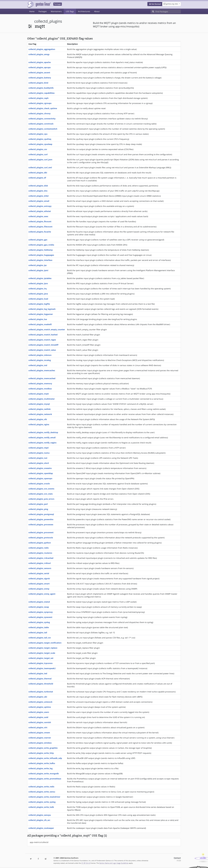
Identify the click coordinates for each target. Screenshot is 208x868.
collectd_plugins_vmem (39, 733)
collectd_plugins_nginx (39, 424)
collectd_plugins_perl (38, 504)
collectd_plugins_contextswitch (43, 129)
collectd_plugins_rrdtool (40, 563)
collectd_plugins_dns (38, 191)
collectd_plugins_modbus (40, 389)
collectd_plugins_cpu (38, 134)
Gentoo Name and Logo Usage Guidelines (114, 863)
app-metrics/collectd (39, 842)
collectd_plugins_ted (38, 673)
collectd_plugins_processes (41, 525)
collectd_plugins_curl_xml (40, 167)
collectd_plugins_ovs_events (41, 489)
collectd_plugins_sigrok (39, 579)
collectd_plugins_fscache (40, 232)
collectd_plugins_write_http (41, 753)
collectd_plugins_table (39, 627)
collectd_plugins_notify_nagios (42, 443)
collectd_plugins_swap (39, 607)
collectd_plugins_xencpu (40, 815)
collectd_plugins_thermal (40, 679)
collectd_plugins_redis (39, 548)
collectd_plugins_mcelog (40, 360)
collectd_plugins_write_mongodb (44, 774)
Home (32, 11)
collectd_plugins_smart (39, 584)
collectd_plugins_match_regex (42, 340)
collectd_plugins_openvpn (40, 478)
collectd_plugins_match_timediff (43, 345)
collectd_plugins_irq (38, 289)
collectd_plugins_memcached (42, 378)
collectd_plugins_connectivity (42, 119)
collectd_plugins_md (38, 365)
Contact (177, 858)
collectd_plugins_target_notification (45, 643)
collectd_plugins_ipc (38, 265)
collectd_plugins (48, 21)
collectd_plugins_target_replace (43, 648)
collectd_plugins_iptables (40, 278)
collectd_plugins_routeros (40, 553)
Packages (43, 11)
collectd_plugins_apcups (40, 67)
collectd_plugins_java (38, 294)
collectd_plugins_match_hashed (43, 335)
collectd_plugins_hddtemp (41, 250)
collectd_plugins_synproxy (41, 612)
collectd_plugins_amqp (39, 54)
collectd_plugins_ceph (38, 98)
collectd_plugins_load (38, 299)
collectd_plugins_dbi (38, 173)
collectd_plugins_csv (38, 149)
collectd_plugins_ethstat (40, 211)
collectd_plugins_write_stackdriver (44, 797)
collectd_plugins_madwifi (40, 324)
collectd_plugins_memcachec (42, 370)
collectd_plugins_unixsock (40, 702)
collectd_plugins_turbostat (41, 692)
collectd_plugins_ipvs (38, 283)
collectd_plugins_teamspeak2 (42, 668)
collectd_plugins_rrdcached (41, 558)
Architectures (84, 11)
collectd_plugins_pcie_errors (41, 499)
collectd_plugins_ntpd (38, 448)
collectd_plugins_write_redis (41, 787)
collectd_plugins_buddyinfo (41, 88)
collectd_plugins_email (39, 201)
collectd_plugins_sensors (40, 568)
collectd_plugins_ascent (39, 73)
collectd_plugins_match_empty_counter (47, 329)
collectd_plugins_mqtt (39, 394)
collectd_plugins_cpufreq (40, 139)
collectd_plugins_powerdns (41, 519)
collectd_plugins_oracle (39, 484)
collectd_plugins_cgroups (40, 103)
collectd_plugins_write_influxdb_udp (45, 758)
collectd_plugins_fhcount (40, 221)
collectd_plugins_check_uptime (43, 108)
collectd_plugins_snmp (39, 589)
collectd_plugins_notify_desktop (43, 432)
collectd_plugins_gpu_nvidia (41, 245)
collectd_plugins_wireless (40, 743)
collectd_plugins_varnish (40, 722)
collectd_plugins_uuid (38, 717)
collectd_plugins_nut (38, 458)
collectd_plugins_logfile (39, 304)
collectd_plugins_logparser (41, 314)
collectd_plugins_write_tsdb (41, 807)
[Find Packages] (168, 11)
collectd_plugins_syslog (39, 622)
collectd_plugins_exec (38, 216)
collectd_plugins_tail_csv (40, 638)
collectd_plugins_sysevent (40, 617)
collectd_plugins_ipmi (38, 270)
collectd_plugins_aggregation (42, 49)
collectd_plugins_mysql (39, 404)
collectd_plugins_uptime (40, 707)
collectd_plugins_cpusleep (40, 144)
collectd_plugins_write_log (40, 768)
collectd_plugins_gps (38, 240)
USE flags (70, 11)
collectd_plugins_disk (38, 186)
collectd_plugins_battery (40, 78)
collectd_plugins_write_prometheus (45, 779)
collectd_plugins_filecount (40, 227)
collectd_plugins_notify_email (42, 438)
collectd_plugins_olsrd (39, 463)
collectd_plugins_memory (40, 383)
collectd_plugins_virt (38, 727)
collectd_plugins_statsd (39, 602)
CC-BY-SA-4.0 (86, 863)
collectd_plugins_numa (39, 453)
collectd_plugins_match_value (42, 350)
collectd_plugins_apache (40, 62)
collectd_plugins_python (40, 543)
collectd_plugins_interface (40, 260)
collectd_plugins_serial (39, 573)
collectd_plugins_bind (38, 83)
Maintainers (56, 11)
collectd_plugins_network (40, 414)
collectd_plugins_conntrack (41, 124)
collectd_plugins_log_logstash (42, 309)
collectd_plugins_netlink (40, 409)
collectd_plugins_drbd (38, 196)
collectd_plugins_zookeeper (41, 828)
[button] (155, 4)
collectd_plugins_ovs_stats (41, 494)
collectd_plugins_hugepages (41, 255)
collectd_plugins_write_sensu (42, 792)
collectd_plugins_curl (38, 154)
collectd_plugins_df (37, 178)
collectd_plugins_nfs (38, 419)
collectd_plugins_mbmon (40, 355)
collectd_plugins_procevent (41, 532)
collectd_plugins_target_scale (42, 653)
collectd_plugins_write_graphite (43, 748)
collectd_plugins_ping (38, 509)
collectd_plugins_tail (38, 633)
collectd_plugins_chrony (39, 113)
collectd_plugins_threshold (41, 684)
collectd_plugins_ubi (38, 697)
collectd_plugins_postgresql (41, 514)
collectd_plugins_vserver (40, 738)
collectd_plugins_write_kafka (42, 763)
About (97, 11)
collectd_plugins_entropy (40, 206)
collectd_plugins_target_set (41, 658)
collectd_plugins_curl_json (40, 160)
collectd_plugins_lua (38, 319)
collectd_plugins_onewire (40, 468)
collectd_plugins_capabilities (41, 93)
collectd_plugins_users (39, 712)
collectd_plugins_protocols (41, 538)
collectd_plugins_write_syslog (42, 802)
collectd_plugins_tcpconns (40, 663)
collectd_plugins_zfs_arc (39, 820)
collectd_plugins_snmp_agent (42, 594)
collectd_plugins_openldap (41, 473)
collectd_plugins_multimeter (42, 399)
